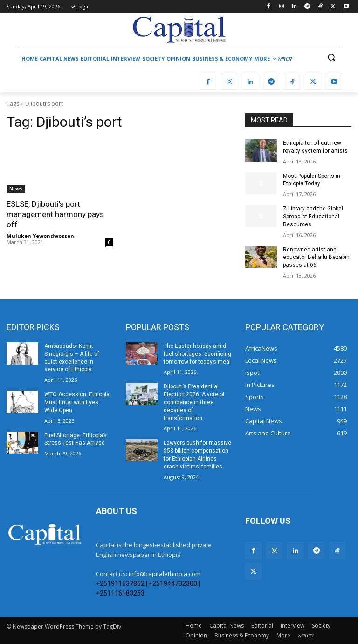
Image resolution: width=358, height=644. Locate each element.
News (16, 189)
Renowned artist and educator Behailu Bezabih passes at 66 (316, 258)
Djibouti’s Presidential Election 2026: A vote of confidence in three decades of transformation (194, 402)
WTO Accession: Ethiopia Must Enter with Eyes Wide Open (77, 402)
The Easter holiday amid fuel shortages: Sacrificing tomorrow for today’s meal (197, 354)
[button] (331, 58)
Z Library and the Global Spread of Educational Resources (313, 217)
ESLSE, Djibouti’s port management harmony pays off (55, 214)
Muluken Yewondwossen (40, 236)
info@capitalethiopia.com (165, 574)
